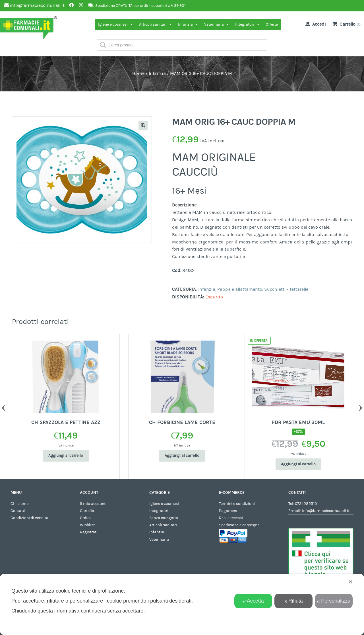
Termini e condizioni (237, 504)
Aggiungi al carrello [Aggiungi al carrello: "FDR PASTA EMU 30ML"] (298, 464)
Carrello (87, 511)
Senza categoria (164, 518)
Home (138, 73)
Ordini (85, 518)
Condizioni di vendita (29, 518)
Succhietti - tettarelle (286, 289)
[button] (143, 125)
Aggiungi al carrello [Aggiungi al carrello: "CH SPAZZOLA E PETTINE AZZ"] (66, 456)
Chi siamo (20, 504)
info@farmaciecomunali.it (326, 511)
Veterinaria (217, 24)
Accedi (315, 24)
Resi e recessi (231, 518)
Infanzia (188, 24)
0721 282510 (306, 504)
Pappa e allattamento (240, 289)
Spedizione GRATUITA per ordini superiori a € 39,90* (140, 6)
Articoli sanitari (156, 24)
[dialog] (182, 604)
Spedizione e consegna (239, 525)
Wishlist (87, 525)
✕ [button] (350, 582)
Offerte (272, 24)
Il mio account (93, 504)
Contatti (18, 511)
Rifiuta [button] (293, 601)
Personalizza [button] (334, 601)
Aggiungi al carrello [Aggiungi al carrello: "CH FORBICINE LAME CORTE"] (182, 456)
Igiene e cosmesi (116, 24)
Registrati (89, 532)
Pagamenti (229, 511)
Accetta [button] (253, 601)
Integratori (248, 24)
